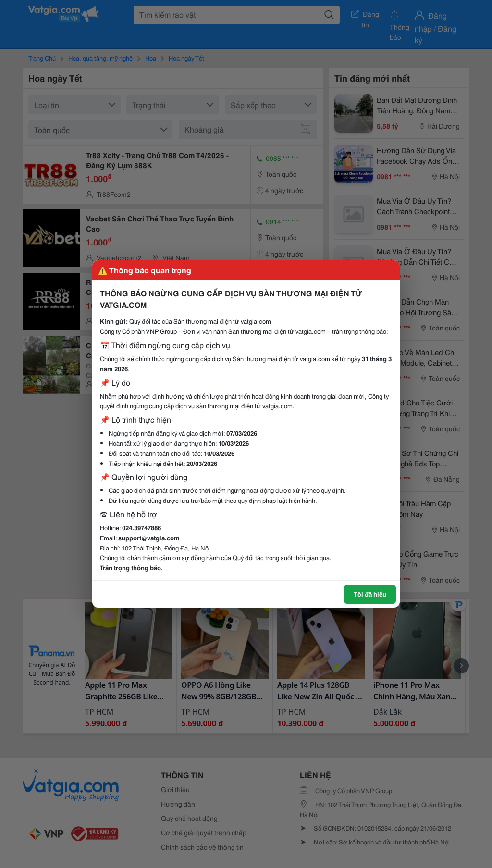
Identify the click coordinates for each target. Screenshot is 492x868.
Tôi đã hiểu (370, 594)
